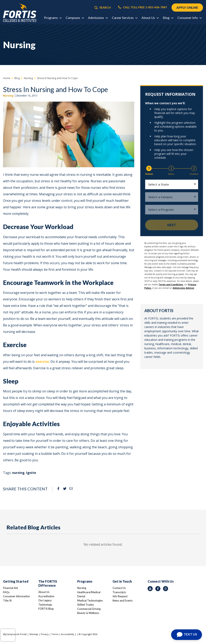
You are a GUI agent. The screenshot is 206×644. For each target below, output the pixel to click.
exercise (42, 362)
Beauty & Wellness (88, 613)
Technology (45, 605)
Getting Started (16, 581)
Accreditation (46, 596)
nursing (18, 473)
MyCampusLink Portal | (16, 634)
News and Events (123, 601)
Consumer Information (16, 596)
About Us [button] (150, 18)
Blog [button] (168, 18)
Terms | (56, 634)
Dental (81, 596)
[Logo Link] (20, 13)
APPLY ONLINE (187, 8)
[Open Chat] (187, 635)
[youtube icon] (150, 589)
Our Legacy (45, 600)
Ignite (31, 473)
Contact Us (119, 588)
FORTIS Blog (46, 609)
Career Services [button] (125, 18)
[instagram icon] (166, 589)
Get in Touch (122, 581)
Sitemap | (35, 634)
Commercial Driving (89, 609)
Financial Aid (10, 588)
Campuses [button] (75, 18)
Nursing (8, 96)
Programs (85, 581)
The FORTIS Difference (48, 583)
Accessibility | (69, 634)
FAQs (6, 592)
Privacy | (46, 634)
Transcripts (119, 592)
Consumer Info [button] (189, 18)
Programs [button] (53, 18)
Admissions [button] (98, 18)
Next (172, 225)
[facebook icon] (158, 589)
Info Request (120, 596)
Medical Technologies (90, 601)
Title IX (7, 601)
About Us (44, 592)
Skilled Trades (86, 605)
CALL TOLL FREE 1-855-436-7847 (143, 7)
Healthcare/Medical (89, 592)
